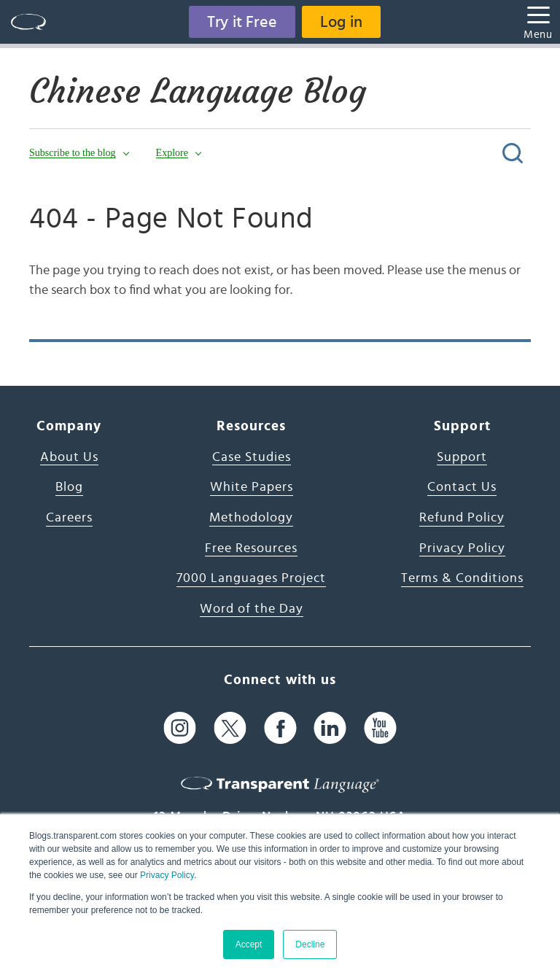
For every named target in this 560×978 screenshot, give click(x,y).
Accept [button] (249, 944)
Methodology (251, 518)
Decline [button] (310, 944)
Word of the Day (252, 609)
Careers (69, 518)
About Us (69, 457)
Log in (341, 22)
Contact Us (462, 487)
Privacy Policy (167, 875)
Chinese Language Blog (198, 91)
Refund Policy (462, 518)
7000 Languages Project (251, 578)
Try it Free (242, 22)
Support (462, 457)
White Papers (252, 487)
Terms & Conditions (462, 578)
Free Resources (251, 548)
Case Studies (252, 457)
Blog (69, 487)
